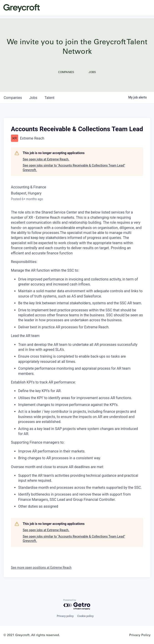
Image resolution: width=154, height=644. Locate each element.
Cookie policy (85, 616)
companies (13, 98)
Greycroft (22, 8)
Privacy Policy (140, 635)
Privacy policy (65, 616)
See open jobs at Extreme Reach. (46, 159)
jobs (33, 98)
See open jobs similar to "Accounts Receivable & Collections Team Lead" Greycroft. (74, 168)
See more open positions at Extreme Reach (41, 568)
